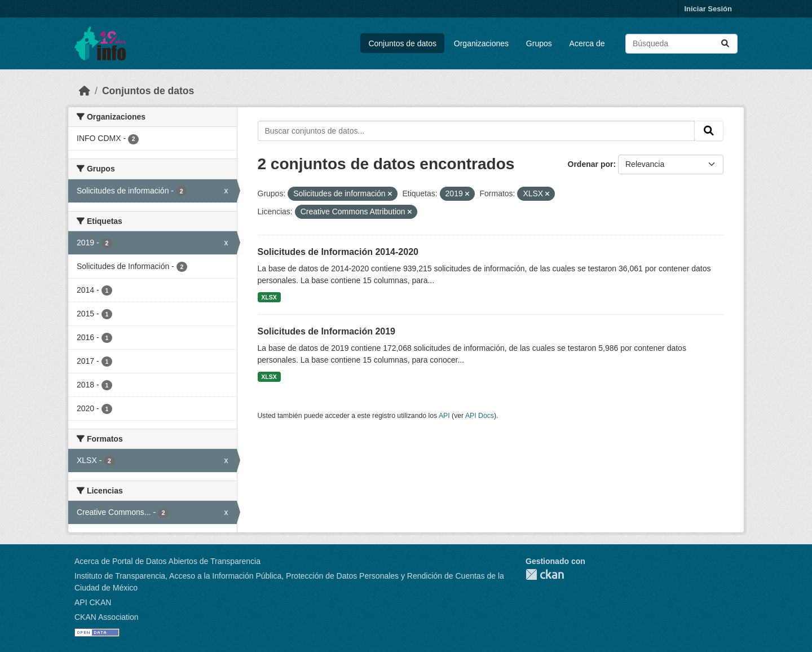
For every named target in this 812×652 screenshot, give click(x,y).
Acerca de (587, 43)
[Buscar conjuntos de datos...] (681, 44)
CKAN (545, 574)
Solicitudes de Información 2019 (327, 331)
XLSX (269, 297)
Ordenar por (591, 164)
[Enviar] (725, 44)
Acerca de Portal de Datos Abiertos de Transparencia (167, 561)
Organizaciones (481, 43)
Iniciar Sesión (708, 9)
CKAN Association (107, 617)
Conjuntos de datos (402, 43)
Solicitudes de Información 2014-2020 (338, 252)
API (444, 416)
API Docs (480, 416)
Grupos (539, 43)
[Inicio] (85, 91)
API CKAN (93, 602)
